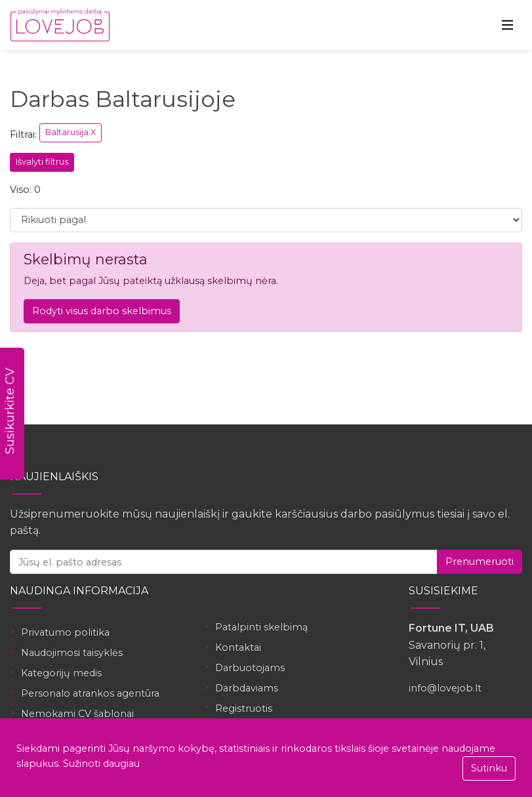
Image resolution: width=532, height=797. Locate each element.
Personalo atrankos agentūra (90, 693)
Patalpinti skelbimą (261, 627)
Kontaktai (238, 647)
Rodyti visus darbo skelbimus (102, 311)
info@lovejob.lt (445, 688)
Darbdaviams (247, 688)
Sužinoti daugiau (101, 764)
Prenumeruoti (480, 562)
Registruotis (244, 708)
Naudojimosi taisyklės (72, 653)
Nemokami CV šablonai (77, 714)
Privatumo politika (65, 632)
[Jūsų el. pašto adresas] (224, 562)
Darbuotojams (250, 668)
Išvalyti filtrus (42, 162)
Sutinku (489, 768)
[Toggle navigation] (508, 25)
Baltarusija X (71, 132)
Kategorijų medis (61, 673)
